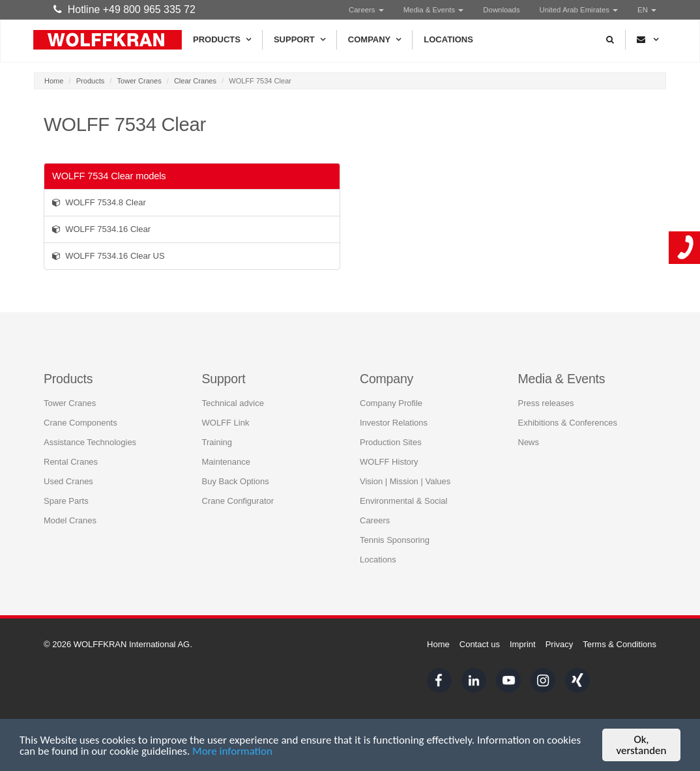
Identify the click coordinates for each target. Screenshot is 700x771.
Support (299, 40)
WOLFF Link (226, 423)
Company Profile (391, 403)
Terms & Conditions (620, 644)
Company (374, 40)
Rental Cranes (71, 462)
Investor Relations (394, 423)
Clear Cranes (195, 81)
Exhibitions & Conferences (568, 423)
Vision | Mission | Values (405, 481)
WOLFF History (389, 462)
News (529, 442)
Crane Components (80, 423)
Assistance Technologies (90, 442)
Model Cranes (70, 520)
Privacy (560, 644)
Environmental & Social (403, 501)
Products (222, 40)
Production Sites (391, 442)
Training (217, 442)
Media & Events (434, 10)
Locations (448, 39)
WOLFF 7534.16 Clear (101, 229)
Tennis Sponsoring (395, 540)
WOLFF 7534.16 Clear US (109, 256)
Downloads (501, 10)
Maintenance (226, 462)
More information (232, 751)
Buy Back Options (236, 481)
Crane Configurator (238, 501)
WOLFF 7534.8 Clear (99, 202)
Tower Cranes (139, 81)
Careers (366, 10)
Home (54, 81)
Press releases (546, 403)
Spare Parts (66, 501)
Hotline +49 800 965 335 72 (124, 9)
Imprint (523, 644)
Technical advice (233, 403)
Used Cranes (68, 481)
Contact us (480, 644)
